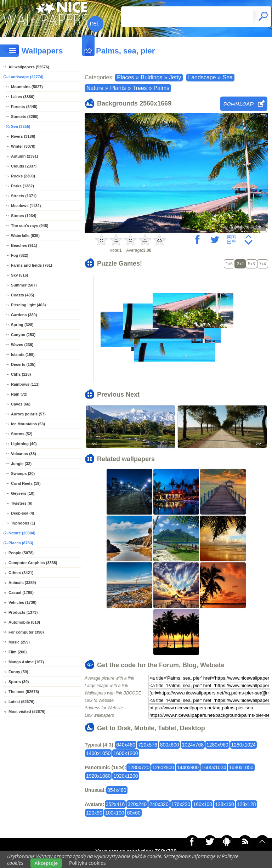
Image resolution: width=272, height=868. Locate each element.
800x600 (170, 745)
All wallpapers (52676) (29, 67)
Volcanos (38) (24, 454)
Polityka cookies (87, 863)
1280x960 (217, 745)
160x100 (203, 804)
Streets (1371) (24, 196)
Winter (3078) (23, 146)
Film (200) (18, 652)
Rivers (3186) (23, 136)
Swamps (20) (23, 473)
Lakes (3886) (23, 97)
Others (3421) (21, 573)
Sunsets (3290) (25, 117)
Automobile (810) (24, 622)
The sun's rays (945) (30, 226)
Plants (118, 88)
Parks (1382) (22, 186)
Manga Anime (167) (26, 662)
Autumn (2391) (24, 156)
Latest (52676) (21, 702)
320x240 (137, 804)
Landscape (202, 77)
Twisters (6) (22, 503)
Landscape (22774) (26, 77)
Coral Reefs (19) (26, 483)
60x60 (134, 813)
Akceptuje (46, 863)
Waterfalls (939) (25, 236)
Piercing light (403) (28, 305)
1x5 (229, 264)
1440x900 (188, 767)
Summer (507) (24, 285)
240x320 (159, 804)
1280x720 (138, 767)
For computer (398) (26, 632)
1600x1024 (214, 767)
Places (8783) (21, 543)
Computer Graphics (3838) (33, 563)
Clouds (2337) (24, 166)
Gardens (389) (24, 315)
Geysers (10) (23, 493)
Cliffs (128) (21, 374)
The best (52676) (24, 692)
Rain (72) (19, 394)
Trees (140, 88)
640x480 (126, 745)
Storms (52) (22, 434)
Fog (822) (20, 255)
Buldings (151, 77)
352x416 (115, 804)
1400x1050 (98, 753)
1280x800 (163, 767)
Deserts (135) (23, 364)
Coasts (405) (22, 295)
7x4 (263, 264)
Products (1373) (23, 612)
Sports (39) (19, 682)
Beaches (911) (24, 245)
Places (125, 77)
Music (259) (19, 642)
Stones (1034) (24, 216)
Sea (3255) (21, 126)
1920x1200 (126, 776)
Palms (161, 88)
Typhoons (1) (23, 523)
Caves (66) (21, 404)
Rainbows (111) (25, 384)
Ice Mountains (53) (28, 424)
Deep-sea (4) (22, 513)
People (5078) (21, 553)
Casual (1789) (21, 592)
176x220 (181, 804)
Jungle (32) (21, 464)
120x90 (94, 813)
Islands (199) (23, 354)
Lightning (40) (24, 444)
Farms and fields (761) (32, 265)
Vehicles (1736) (22, 602)
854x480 (117, 790)
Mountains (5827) (27, 87)
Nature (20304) (22, 533)
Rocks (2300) (23, 176)
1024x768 (193, 745)
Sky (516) (19, 275)
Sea (227, 77)
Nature (95, 88)
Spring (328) (22, 325)
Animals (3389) (22, 583)
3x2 (240, 264)
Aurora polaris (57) (28, 414)
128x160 (225, 804)
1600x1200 (126, 753)
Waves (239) (22, 345)
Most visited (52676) (27, 711)
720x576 (148, 745)
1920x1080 (98, 776)
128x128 (246, 804)
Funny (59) (18, 672)
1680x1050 (241, 767)
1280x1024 (243, 745)
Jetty (175, 77)
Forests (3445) (24, 107)
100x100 (115, 813)
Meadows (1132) (26, 206)
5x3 (251, 264)
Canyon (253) (23, 335)
